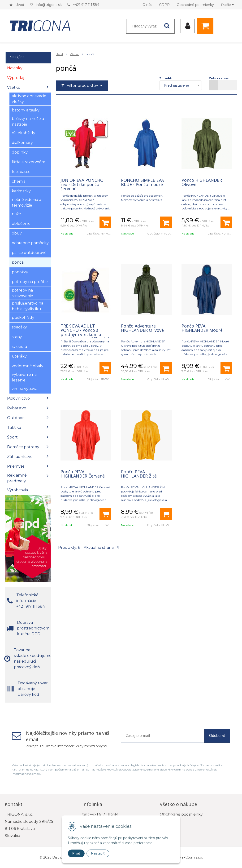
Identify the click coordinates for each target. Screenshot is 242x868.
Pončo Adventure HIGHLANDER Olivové (142, 328)
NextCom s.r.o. (191, 857)
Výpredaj (16, 78)
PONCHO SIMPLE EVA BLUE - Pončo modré (142, 182)
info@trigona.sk (49, 5)
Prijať (76, 853)
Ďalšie (227, 5)
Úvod (20, 5)
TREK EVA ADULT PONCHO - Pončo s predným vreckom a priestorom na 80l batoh (86, 332)
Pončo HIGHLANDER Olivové (202, 182)
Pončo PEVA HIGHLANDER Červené (83, 474)
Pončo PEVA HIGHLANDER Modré (202, 328)
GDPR (164, 5)
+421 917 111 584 (86, 5)
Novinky (15, 68)
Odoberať (217, 736)
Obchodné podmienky (195, 5)
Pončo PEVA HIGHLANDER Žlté (139, 474)
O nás (147, 5)
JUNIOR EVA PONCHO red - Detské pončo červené (82, 184)
